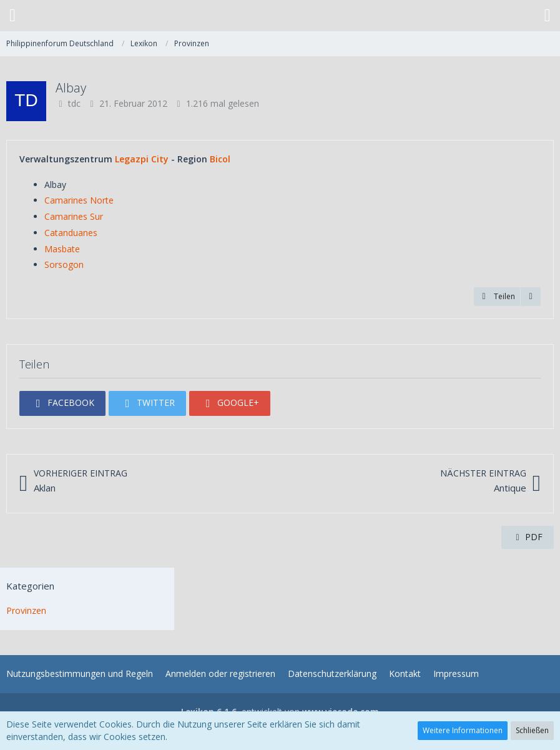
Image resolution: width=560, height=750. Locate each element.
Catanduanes (71, 233)
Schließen (532, 730)
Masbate (62, 249)
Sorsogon (64, 264)
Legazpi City (142, 159)
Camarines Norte (79, 200)
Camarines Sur (74, 216)
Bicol (220, 159)
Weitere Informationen (463, 730)
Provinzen (26, 610)
